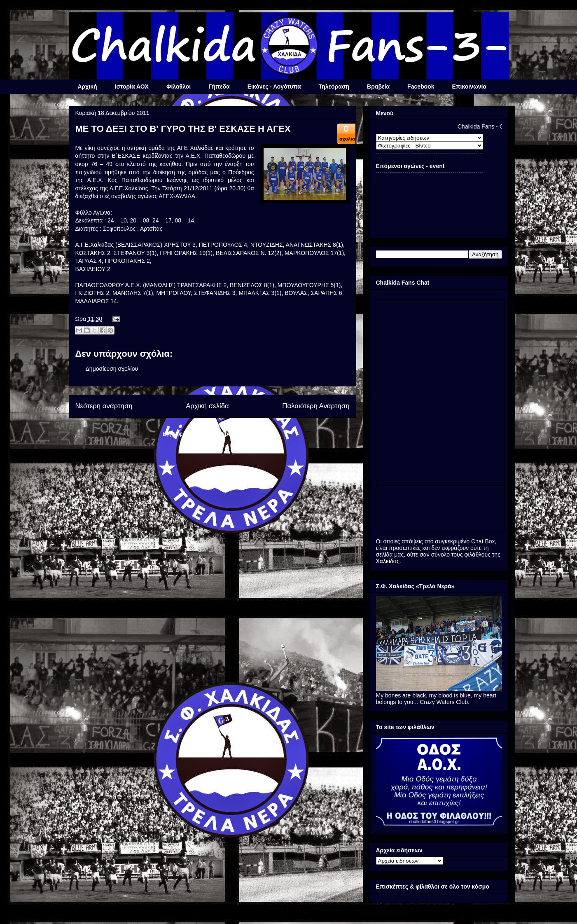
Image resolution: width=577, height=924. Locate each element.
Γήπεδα (219, 87)
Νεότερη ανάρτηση (104, 406)
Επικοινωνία (469, 87)
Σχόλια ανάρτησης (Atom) (230, 434)
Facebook (421, 87)
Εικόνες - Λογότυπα (274, 87)
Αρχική (88, 87)
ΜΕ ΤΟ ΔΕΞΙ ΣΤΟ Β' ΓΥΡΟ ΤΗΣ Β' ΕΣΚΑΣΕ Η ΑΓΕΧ (183, 129)
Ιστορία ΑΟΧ (132, 87)
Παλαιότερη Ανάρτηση (316, 406)
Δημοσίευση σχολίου (112, 369)
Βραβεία (378, 87)
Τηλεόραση (334, 87)
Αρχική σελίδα (207, 406)
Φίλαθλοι (179, 87)
